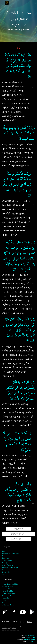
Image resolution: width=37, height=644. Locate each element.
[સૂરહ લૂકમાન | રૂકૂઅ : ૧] (19, 534)
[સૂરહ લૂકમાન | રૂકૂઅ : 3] (18, 539)
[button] (2, 3)
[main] (19, 21)
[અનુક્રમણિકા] (18, 529)
